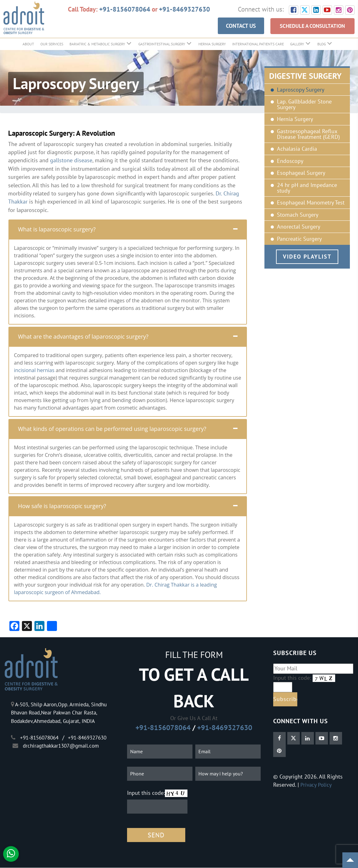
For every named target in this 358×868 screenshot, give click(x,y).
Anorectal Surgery (299, 227)
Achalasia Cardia (297, 149)
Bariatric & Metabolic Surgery (97, 44)
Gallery (297, 44)
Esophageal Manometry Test (311, 203)
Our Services (52, 44)
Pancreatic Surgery (299, 239)
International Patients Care (258, 44)
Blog (322, 44)
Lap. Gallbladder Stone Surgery (304, 105)
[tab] (128, 230)
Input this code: (146, 793)
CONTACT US (234, 26)
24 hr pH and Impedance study (307, 188)
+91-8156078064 (125, 9)
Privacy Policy (317, 785)
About (28, 44)
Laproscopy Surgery (301, 90)
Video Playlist (307, 257)
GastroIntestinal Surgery (162, 44)
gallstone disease (71, 161)
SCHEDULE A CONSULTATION (309, 26)
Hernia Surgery (212, 44)
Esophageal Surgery (301, 174)
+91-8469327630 (184, 9)
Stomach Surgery (298, 215)
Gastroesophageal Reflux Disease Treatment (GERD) (308, 134)
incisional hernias (34, 371)
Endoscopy (290, 161)
